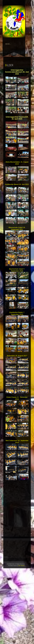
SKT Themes (21, 566)
